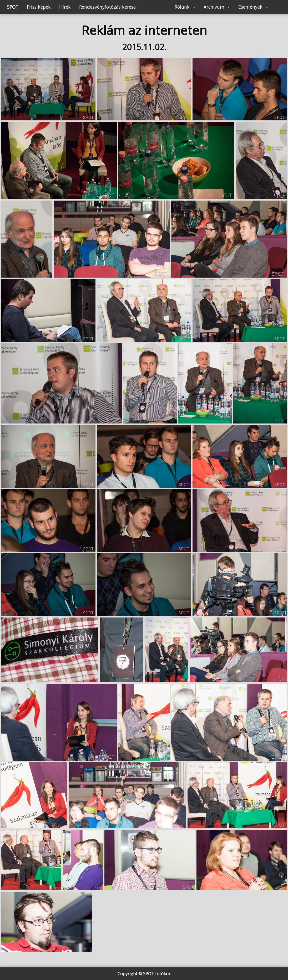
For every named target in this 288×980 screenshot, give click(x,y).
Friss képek (39, 7)
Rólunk (185, 7)
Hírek (65, 7)
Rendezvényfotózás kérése (107, 7)
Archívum (217, 7)
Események (253, 7)
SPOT (13, 7)
